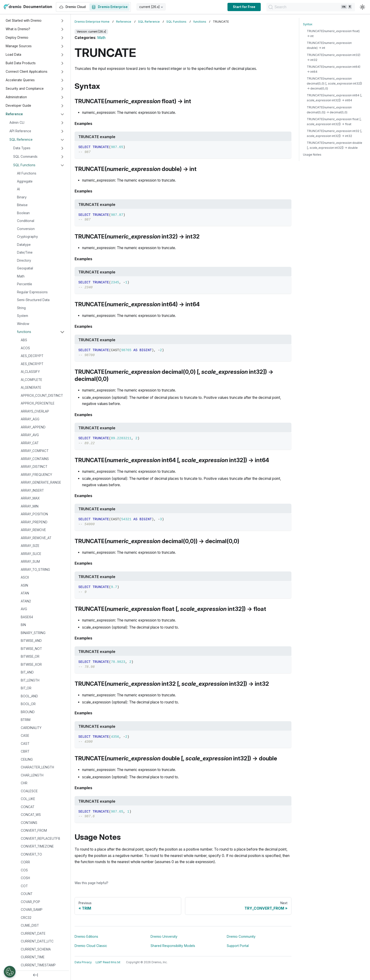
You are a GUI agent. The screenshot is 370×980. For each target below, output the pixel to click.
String (21, 308)
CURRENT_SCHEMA (36, 949)
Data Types (22, 148)
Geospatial (25, 268)
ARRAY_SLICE (31, 554)
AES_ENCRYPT (32, 364)
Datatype (24, 245)
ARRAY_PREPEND (34, 522)
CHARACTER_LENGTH (37, 767)
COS (24, 870)
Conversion (26, 229)
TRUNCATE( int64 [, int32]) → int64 (334, 98)
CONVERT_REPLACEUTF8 (40, 839)
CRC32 (26, 918)
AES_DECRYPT (32, 356)
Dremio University (164, 937)
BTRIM (26, 720)
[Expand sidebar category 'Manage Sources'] (62, 46)
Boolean (23, 213)
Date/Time (25, 252)
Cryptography (27, 237)
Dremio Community (241, 937)
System (23, 316)
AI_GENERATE (31, 388)
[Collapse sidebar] (35, 975)
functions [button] (24, 332)
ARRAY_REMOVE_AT (36, 538)
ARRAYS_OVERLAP (35, 411)
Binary (22, 197)
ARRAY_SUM (30, 562)
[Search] (311, 7)
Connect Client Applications (27, 72)
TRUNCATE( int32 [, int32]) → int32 (334, 133)
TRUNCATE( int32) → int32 (334, 57)
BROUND (28, 712)
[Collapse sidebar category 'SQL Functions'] (62, 165)
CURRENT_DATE (33, 933)
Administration (16, 97)
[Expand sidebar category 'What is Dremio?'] (62, 29)
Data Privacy (83, 962)
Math (21, 276)
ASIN (24, 585)
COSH (25, 878)
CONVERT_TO (31, 854)
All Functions (27, 173)
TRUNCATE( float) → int (333, 34)
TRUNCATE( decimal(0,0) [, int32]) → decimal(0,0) (334, 83)
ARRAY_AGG (30, 419)
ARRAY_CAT (30, 443)
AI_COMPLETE (32, 380)
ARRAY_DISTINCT (34, 467)
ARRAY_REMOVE (33, 530)
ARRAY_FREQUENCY (36, 475)
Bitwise (22, 205)
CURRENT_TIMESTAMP (38, 965)
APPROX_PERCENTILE (38, 403)
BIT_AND (27, 672)
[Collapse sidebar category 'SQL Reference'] (62, 140)
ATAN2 (26, 601)
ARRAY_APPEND (33, 427)
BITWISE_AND (31, 641)
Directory (24, 260)
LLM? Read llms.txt (108, 962)
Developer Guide (18, 106)
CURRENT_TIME (33, 957)
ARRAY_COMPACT (35, 451)
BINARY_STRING (33, 633)
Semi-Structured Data (33, 300)
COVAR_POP (30, 902)
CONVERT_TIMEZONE (37, 846)
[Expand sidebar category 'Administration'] (62, 97)
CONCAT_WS (31, 815)
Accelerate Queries (20, 80)
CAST (25, 744)
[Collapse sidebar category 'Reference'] (62, 114)
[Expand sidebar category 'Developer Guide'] (62, 106)
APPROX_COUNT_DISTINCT (42, 396)
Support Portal (238, 946)
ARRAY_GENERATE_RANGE (41, 482)
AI (18, 189)
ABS (24, 340)
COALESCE (29, 791)
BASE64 (27, 617)
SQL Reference (21, 140)
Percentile (25, 284)
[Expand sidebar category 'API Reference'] (62, 131)
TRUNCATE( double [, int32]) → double (334, 145)
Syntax (308, 24)
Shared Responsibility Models (173, 946)
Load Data (13, 55)
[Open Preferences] (10, 972)
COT (24, 886)
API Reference (20, 131)
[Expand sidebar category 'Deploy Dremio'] (62, 38)
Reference (14, 114)
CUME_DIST (30, 925)
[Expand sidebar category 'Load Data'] (62, 55)
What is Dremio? (18, 29)
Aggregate (25, 181)
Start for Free (244, 7)
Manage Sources (19, 46)
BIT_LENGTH (30, 680)
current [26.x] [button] (149, 7)
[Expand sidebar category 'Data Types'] (62, 148)
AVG (24, 609)
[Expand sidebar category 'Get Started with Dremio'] (62, 21)
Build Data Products (21, 63)
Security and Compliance (25, 89)
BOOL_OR (28, 704)
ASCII (25, 577)
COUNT (27, 894)
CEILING (27, 759)
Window (23, 324)
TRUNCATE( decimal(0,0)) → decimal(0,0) (329, 110)
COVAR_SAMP (32, 910)
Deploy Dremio (17, 38)
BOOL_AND (29, 696)
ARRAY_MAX (30, 498)
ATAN (25, 593)
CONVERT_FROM (34, 831)
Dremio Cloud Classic (91, 946)
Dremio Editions (86, 937)
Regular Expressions (32, 292)
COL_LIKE (28, 799)
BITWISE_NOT (31, 649)
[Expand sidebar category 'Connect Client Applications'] (62, 72)
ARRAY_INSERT (32, 490)
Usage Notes (312, 155)
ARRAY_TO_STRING (35, 570)
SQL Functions (24, 165)
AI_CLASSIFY (30, 372)
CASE (25, 736)
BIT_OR (26, 688)
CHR (24, 783)
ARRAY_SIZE (30, 546)
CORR (25, 862)
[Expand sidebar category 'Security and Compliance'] (62, 89)
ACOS (25, 348)
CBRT (25, 751)
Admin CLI (17, 123)
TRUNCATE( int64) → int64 (334, 69)
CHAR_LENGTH (32, 775)
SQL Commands (25, 157)
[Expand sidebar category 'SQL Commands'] (62, 157)
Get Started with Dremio (24, 21)
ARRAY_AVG (30, 435)
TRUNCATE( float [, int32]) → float (334, 122)
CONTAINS (29, 823)
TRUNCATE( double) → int (329, 45)
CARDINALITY (31, 728)
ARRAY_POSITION (34, 514)
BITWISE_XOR (31, 665)
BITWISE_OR (30, 656)
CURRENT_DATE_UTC (37, 941)
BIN (23, 625)
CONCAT (28, 807)
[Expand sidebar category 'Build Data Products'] (62, 63)
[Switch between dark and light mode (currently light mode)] (362, 7)
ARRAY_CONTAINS (35, 459)
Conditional (26, 221)
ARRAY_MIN (30, 506)
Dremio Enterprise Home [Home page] (92, 22)
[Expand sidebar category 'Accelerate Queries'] (62, 80)
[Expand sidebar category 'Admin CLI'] (62, 123)
